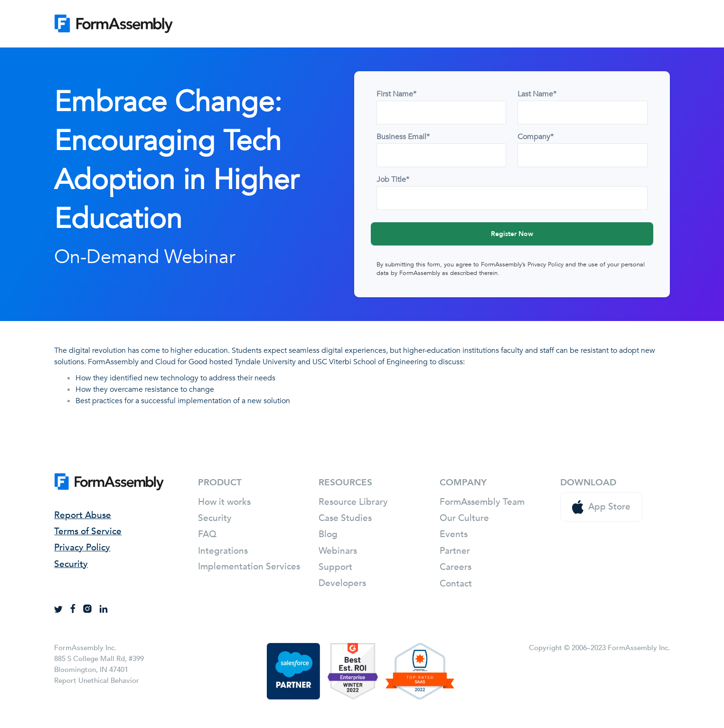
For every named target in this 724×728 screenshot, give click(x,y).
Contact (456, 584)
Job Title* (393, 180)
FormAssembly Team (482, 502)
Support (335, 567)
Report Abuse (83, 515)
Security (71, 564)
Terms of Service (88, 531)
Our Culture (464, 518)
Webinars (338, 551)
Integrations (223, 551)
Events (454, 534)
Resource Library (353, 502)
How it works (224, 502)
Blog (328, 534)
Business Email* (403, 137)
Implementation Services (249, 567)
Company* (536, 137)
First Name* (396, 94)
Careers (456, 567)
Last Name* (537, 94)
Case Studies (345, 518)
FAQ (207, 534)
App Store (601, 507)
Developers (342, 583)
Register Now (512, 234)
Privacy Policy (545, 265)
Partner (455, 551)
